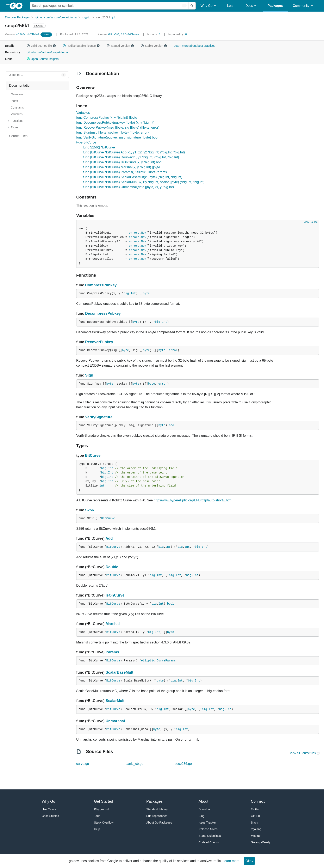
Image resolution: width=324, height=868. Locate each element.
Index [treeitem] (14, 101)
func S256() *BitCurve (99, 147)
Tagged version (120, 46)
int (102, 486)
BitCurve (93, 456)
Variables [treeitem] (17, 114)
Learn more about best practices (195, 46)
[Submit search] (192, 6)
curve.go (83, 764)
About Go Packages (159, 823)
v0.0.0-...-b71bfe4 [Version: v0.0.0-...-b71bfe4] (22, 34)
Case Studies (50, 816)
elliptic (148, 661)
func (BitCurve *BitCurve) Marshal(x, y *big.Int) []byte (121, 167)
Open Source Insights (43, 59)
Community (303, 6)
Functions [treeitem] (17, 121)
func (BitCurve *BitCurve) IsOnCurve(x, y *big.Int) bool (123, 162)
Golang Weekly (261, 842)
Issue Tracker (207, 823)
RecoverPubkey (99, 342)
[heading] (17, 6)
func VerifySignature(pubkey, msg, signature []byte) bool (117, 137)
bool (172, 425)
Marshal (113, 624)
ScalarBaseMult (119, 672)
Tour (97, 816)
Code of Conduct (209, 842)
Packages (275, 6)
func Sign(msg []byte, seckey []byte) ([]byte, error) (112, 132)
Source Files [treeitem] (18, 136)
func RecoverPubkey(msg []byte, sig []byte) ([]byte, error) (118, 127)
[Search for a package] (109, 6)
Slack (254, 823)
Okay (249, 861)
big (126, 293)
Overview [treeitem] (17, 94)
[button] (28, 46)
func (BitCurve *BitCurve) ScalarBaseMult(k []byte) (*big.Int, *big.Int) (133, 177)
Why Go (209, 6)
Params (112, 652)
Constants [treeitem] (17, 108)
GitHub (255, 816)
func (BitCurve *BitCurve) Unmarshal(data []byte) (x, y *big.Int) (128, 187)
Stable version (154, 46)
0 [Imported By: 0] (177, 34)
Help (97, 829)
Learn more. (231, 861)
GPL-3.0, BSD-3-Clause (124, 34)
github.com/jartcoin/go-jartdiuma (56, 17)
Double (112, 567)
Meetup (256, 836)
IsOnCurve (115, 595)
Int (133, 293)
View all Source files (303, 753)
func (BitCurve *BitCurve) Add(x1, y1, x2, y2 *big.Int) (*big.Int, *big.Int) (134, 152)
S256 (89, 510)
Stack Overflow (104, 823)
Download (205, 809)
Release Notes (208, 829)
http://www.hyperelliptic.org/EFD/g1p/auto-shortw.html (193, 500)
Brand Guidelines (210, 836)
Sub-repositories (157, 816)
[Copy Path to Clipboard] (114, 17)
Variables (83, 113)
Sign (89, 375)
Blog (201, 816)
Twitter (255, 809)
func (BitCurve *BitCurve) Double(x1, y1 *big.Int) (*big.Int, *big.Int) (131, 157)
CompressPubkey (101, 285)
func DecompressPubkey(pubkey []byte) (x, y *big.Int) (115, 123)
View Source (311, 222)
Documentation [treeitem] (20, 85)
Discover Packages (17, 17)
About (203, 801)
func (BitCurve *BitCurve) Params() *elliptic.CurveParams (125, 172)
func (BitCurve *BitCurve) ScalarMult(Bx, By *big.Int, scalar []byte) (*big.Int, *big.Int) (144, 182)
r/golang (256, 829)
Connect (258, 801)
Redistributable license (81, 46)
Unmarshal (115, 721)
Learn (231, 6)
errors (134, 233)
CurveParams (166, 661)
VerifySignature (99, 417)
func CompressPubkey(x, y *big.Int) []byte (107, 118)
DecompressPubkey (103, 313)
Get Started (104, 801)
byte (146, 293)
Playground (101, 809)
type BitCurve (86, 142)
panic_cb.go (134, 764)
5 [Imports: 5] (154, 34)
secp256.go (183, 764)
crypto (86, 17)
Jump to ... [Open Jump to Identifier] (16, 75)
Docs (252, 6)
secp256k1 (103, 17)
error (173, 350)
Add (109, 538)
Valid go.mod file (41, 46)
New (144, 233)
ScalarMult (115, 701)
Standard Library (157, 809)
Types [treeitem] (15, 127)
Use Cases (49, 809)
